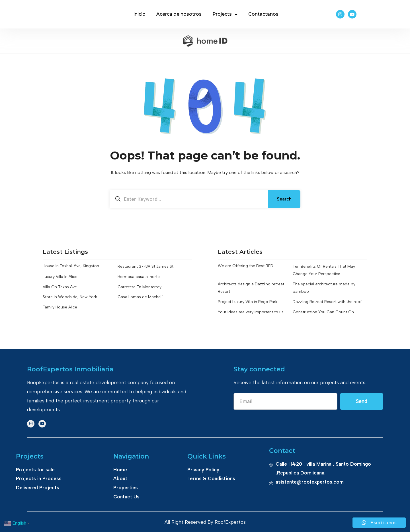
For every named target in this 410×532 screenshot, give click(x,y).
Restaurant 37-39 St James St (145, 266)
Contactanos (263, 14)
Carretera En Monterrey (140, 287)
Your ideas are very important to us (251, 312)
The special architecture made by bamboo (324, 288)
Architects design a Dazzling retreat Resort (251, 288)
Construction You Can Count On (323, 312)
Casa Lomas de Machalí (140, 297)
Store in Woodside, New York (70, 297)
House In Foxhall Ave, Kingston (71, 266)
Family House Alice (60, 307)
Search (284, 199)
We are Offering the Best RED (246, 266)
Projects (225, 14)
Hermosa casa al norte (139, 277)
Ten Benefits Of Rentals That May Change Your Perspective (324, 270)
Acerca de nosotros (179, 14)
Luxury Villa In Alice (60, 277)
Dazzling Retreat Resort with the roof (327, 302)
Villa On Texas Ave (60, 287)
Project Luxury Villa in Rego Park (248, 302)
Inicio (139, 14)
